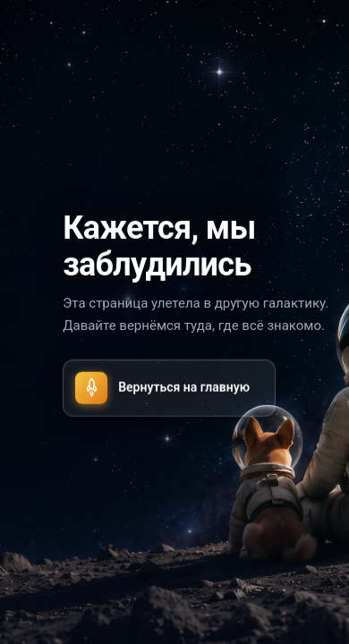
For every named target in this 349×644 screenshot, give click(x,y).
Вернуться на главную (162, 387)
